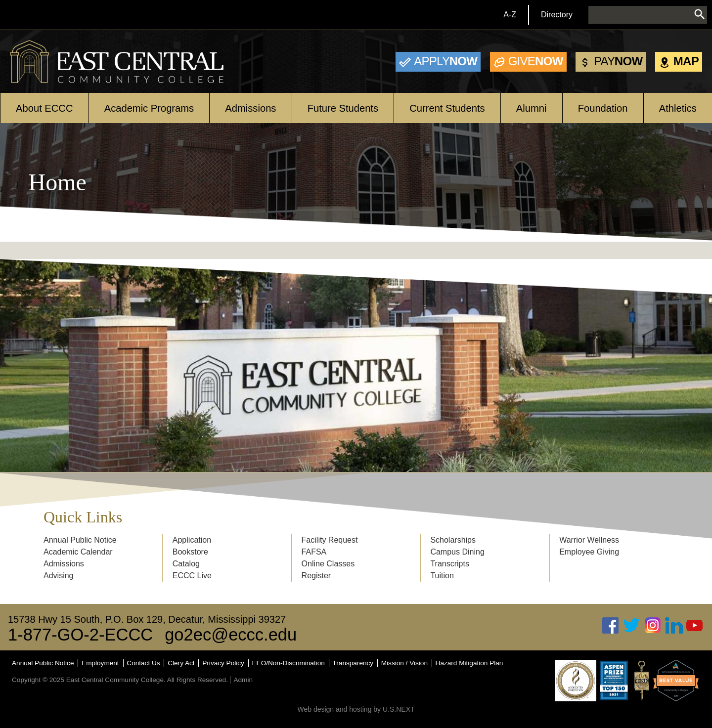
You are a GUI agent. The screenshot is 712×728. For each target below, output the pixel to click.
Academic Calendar (78, 552)
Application (192, 540)
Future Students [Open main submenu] (343, 108)
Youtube (695, 625)
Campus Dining (457, 552)
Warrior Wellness (589, 540)
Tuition (442, 576)
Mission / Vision (404, 663)
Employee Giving (589, 552)
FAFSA (314, 552)
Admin (243, 680)
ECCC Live (192, 576)
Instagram (653, 625)
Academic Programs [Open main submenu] (149, 108)
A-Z (510, 15)
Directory (557, 15)
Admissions (64, 564)
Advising (58, 576)
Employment (100, 663)
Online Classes (328, 564)
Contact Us (143, 663)
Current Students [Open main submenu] (447, 108)
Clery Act (181, 663)
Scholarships (453, 540)
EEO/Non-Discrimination (289, 663)
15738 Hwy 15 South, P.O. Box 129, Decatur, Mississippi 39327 (147, 619)
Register (316, 576)
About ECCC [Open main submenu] (44, 108)
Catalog (186, 564)
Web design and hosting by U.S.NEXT (356, 709)
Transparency (353, 663)
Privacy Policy (223, 663)
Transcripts (450, 564)
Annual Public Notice (80, 540)
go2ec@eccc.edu (231, 635)
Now (445, 61)
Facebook (611, 625)
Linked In (674, 625)
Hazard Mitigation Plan (469, 663)
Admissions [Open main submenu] (250, 108)
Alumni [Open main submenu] (532, 108)
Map (686, 61)
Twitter (632, 625)
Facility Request (330, 540)
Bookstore (190, 552)
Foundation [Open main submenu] (603, 108)
